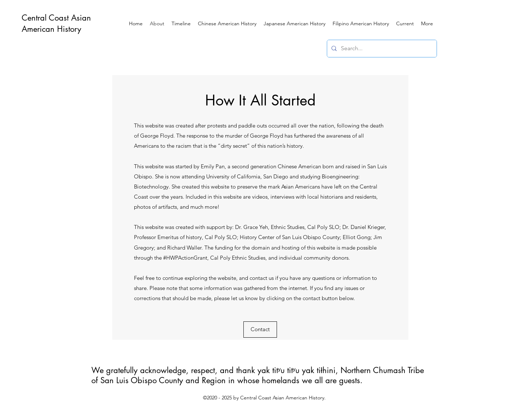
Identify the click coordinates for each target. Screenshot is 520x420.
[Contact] (260, 330)
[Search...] (381, 49)
